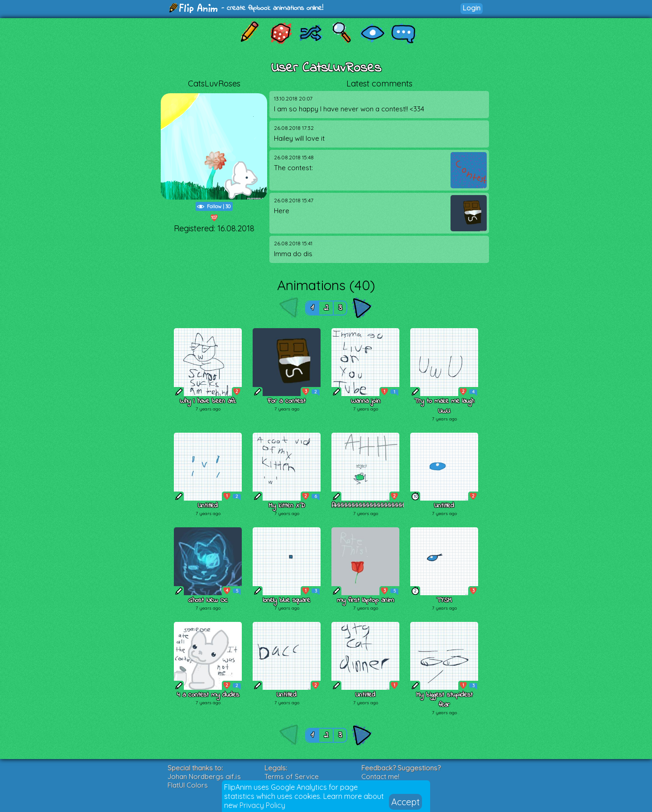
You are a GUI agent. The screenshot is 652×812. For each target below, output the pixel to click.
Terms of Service (292, 776)
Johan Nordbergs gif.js (204, 776)
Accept (405, 802)
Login (472, 8)
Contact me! (380, 776)
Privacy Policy (262, 805)
